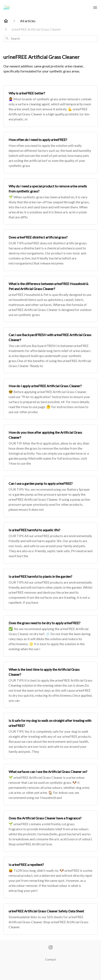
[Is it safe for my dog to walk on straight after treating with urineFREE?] (50, 736)
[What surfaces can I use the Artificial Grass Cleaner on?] (50, 785)
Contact (51, 959)
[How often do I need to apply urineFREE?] (50, 153)
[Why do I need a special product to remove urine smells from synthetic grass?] (50, 201)
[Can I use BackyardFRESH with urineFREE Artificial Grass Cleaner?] (50, 350)
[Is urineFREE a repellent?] (50, 878)
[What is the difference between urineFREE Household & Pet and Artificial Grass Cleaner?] (50, 299)
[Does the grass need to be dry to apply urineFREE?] (50, 636)
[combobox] (50, 39)
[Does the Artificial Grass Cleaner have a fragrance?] (50, 831)
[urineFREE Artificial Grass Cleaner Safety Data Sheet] (50, 919)
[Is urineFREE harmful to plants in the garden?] (50, 589)
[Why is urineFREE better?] (50, 106)
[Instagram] (51, 948)
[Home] (6, 21)
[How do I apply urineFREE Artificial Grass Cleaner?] (50, 399)
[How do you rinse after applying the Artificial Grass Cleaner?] (50, 448)
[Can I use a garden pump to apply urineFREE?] (50, 496)
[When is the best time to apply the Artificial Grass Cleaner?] (50, 685)
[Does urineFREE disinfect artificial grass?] (50, 250)
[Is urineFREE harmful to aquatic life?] (50, 543)
